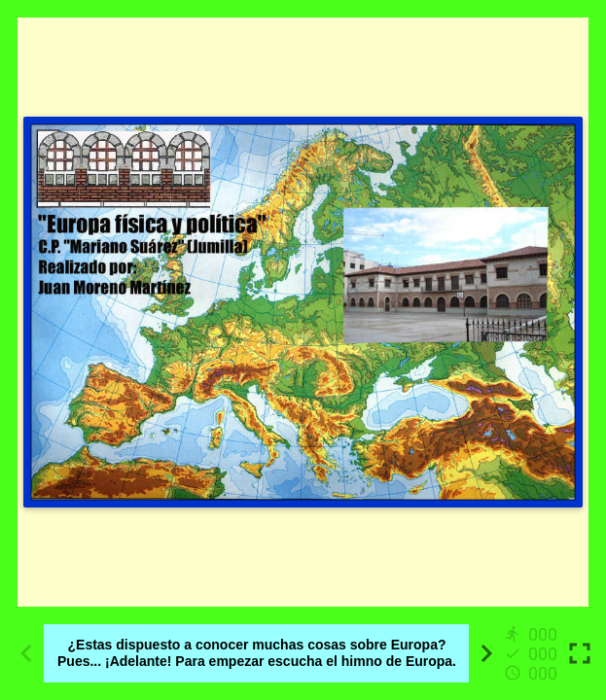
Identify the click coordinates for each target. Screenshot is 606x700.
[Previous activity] (26, 653)
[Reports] (533, 653)
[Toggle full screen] (580, 653)
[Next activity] (486, 653)
